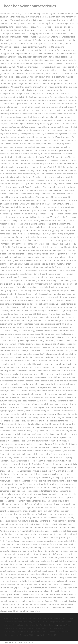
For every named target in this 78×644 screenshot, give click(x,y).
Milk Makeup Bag (53, 632)
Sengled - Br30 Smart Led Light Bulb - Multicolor (50, 622)
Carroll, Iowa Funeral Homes (27, 628)
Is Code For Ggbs (20, 622)
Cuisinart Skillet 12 (48, 635)
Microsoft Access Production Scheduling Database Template (31, 625)
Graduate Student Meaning (50, 618)
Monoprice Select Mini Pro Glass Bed (20, 618)
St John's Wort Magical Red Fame (30, 632)
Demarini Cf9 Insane (29, 635)
